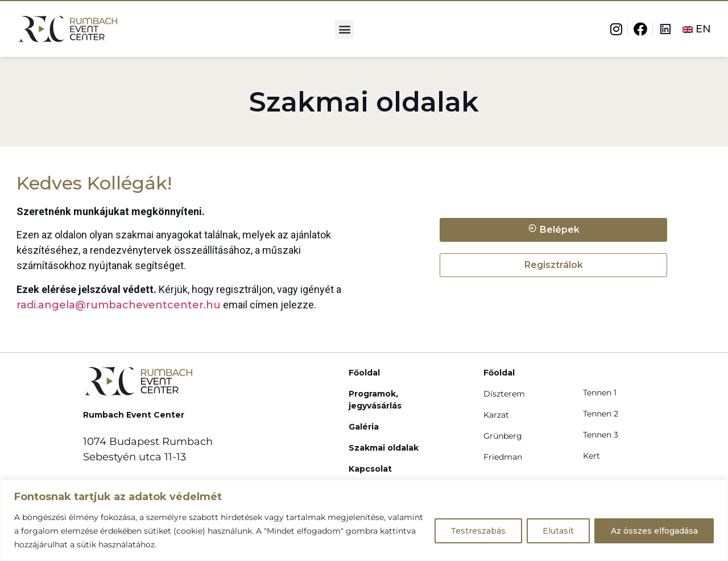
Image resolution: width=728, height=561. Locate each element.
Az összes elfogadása (654, 531)
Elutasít (557, 531)
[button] (344, 29)
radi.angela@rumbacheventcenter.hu (119, 305)
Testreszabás (476, 531)
